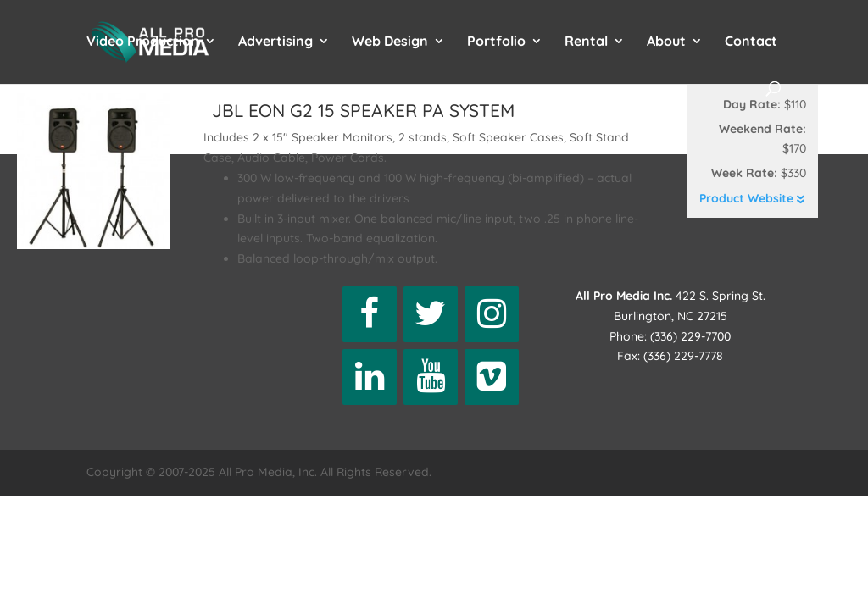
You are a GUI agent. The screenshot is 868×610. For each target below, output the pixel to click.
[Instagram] (492, 314)
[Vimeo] (492, 377)
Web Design (390, 42)
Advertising (275, 42)
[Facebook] (370, 314)
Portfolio (496, 42)
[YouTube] (431, 377)
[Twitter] (431, 314)
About (666, 42)
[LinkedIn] (370, 377)
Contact (751, 42)
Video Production (143, 42)
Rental (586, 42)
